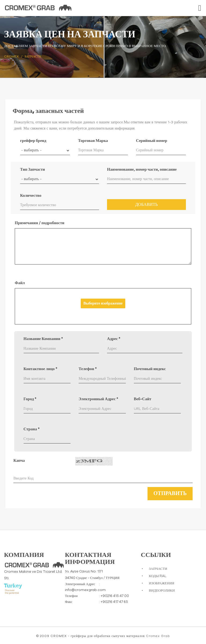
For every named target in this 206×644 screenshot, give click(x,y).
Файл (20, 283)
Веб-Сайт (143, 399)
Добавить (146, 205)
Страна (32, 429)
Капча (19, 461)
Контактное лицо (41, 369)
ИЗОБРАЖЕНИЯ (162, 583)
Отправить (170, 493)
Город (30, 399)
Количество (31, 196)
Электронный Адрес (98, 399)
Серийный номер (152, 141)
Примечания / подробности (40, 223)
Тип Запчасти (32, 169)
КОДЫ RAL (158, 576)
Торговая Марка (93, 141)
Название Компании (43, 339)
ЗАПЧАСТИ (158, 569)
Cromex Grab (158, 636)
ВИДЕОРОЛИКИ (162, 591)
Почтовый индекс (150, 369)
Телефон (88, 369)
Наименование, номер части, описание (142, 169)
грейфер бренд (33, 141)
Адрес (114, 339)
